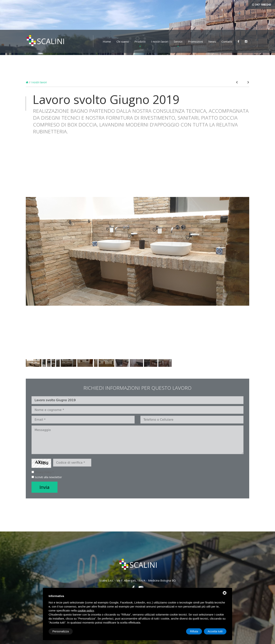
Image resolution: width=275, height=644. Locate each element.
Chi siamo (123, 41)
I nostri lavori (160, 41)
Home (107, 41)
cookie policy (86, 610)
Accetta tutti (215, 631)
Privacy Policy (43, 472)
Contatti (227, 41)
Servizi (178, 41)
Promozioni (195, 41)
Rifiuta (194, 631)
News (212, 41)
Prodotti (140, 41)
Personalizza (61, 631)
